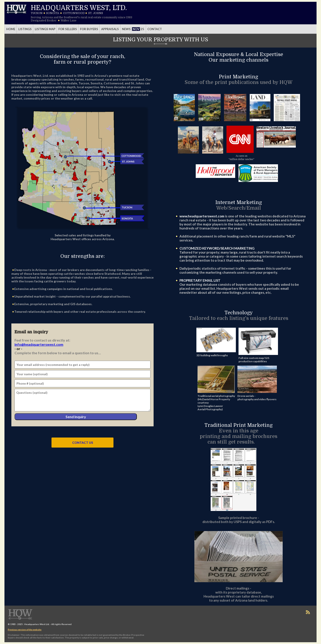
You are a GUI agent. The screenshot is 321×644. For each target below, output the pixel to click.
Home (11, 29)
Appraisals (110, 29)
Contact (155, 29)
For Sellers (68, 29)
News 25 (133, 29)
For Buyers (89, 29)
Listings (25, 29)
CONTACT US (83, 443)
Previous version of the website (25, 629)
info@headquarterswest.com (39, 344)
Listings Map (45, 29)
